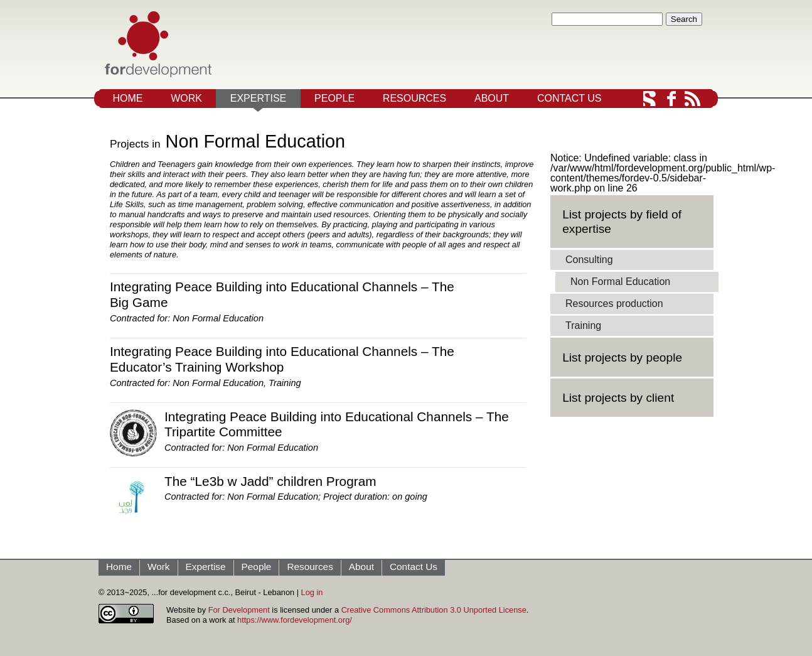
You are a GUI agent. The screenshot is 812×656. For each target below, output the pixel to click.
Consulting (589, 260)
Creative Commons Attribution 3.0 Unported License (434, 610)
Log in (312, 592)
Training (285, 383)
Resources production (614, 304)
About (492, 98)
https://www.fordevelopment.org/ (295, 620)
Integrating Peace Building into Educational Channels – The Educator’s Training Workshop (282, 359)
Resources (414, 98)
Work (186, 98)
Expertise (259, 98)
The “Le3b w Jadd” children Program (270, 481)
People (334, 98)
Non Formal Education (218, 318)
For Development (239, 610)
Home (127, 98)
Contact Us (569, 98)
